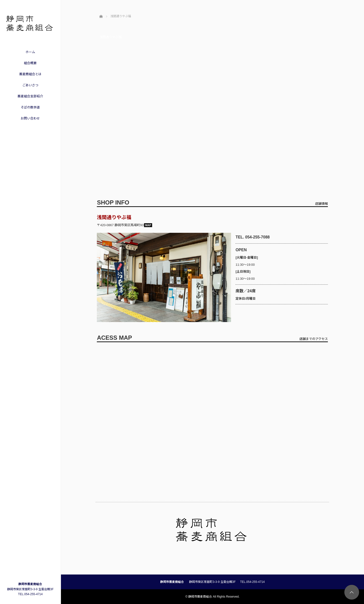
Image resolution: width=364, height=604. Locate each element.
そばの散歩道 (30, 107)
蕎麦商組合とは (30, 74)
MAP (148, 225)
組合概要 (30, 63)
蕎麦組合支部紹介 (30, 96)
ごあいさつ (30, 85)
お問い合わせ (30, 118)
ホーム (30, 52)
